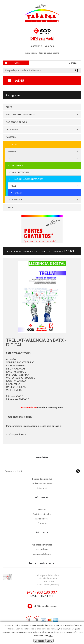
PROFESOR (11, 207)
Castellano (36, 46)
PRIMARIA (12, 151)
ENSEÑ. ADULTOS (15, 200)
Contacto (42, 523)
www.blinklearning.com (50, 408)
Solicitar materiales (42, 514)
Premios (42, 510)
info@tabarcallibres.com (45, 606)
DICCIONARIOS (12, 130)
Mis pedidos (42, 549)
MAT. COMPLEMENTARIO (16, 122)
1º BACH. (14, 186)
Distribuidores (42, 519)
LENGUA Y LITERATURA (19, 172)
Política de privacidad (42, 479)
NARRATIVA (11, 137)
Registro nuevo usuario (49, 53)
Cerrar (49, 641)
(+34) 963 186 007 (42, 592)
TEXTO (9, 107)
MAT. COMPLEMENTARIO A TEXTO (20, 115)
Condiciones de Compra (42, 483)
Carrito (17, 63)
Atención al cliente (42, 554)
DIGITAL (14, 145)
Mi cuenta (42, 532)
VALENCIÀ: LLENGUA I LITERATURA (28, 179)
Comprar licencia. (18, 434)
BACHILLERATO (19, 165)
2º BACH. (19, 193)
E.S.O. (10, 158)
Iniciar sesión (31, 53)
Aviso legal (42, 488)
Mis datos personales (42, 545)
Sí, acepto (39, 641)
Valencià (50, 46)
